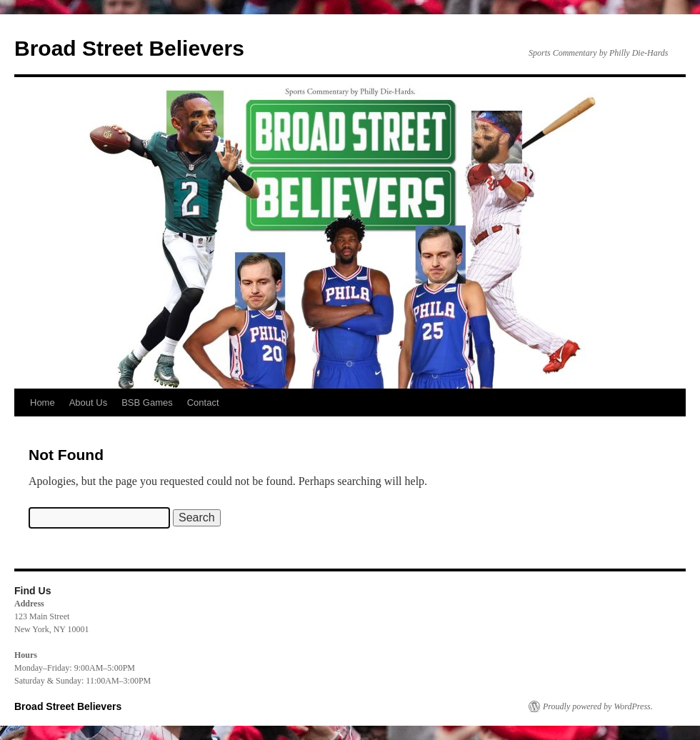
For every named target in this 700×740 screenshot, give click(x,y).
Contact (203, 402)
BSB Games (147, 402)
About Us (88, 402)
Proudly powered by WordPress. (598, 706)
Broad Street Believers (129, 48)
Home (42, 402)
